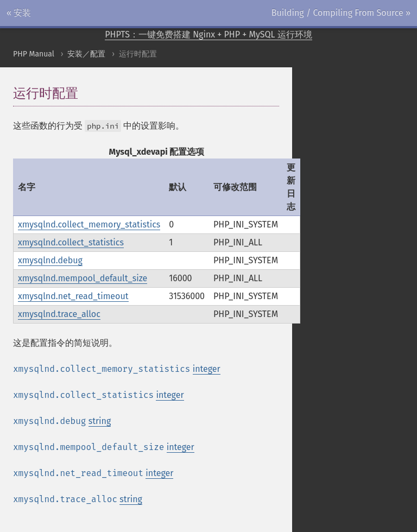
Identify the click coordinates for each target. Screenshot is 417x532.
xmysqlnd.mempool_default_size (83, 278)
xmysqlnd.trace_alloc (59, 314)
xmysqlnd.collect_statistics (71, 242)
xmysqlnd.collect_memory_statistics (89, 224)
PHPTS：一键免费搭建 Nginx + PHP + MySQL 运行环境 (208, 34)
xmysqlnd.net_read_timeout (73, 296)
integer (207, 369)
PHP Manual (34, 54)
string (100, 421)
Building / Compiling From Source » (341, 13)
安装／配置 (86, 54)
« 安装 (19, 13)
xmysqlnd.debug (50, 260)
